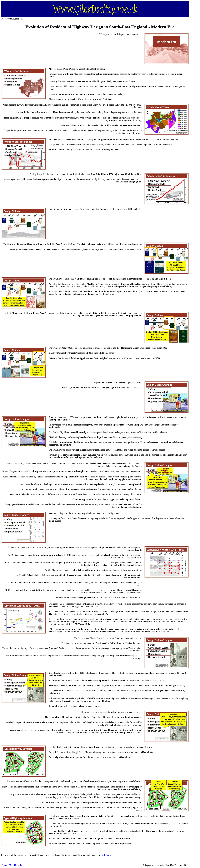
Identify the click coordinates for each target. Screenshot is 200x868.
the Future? (106, 855)
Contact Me (7, 865)
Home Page (19, 865)
